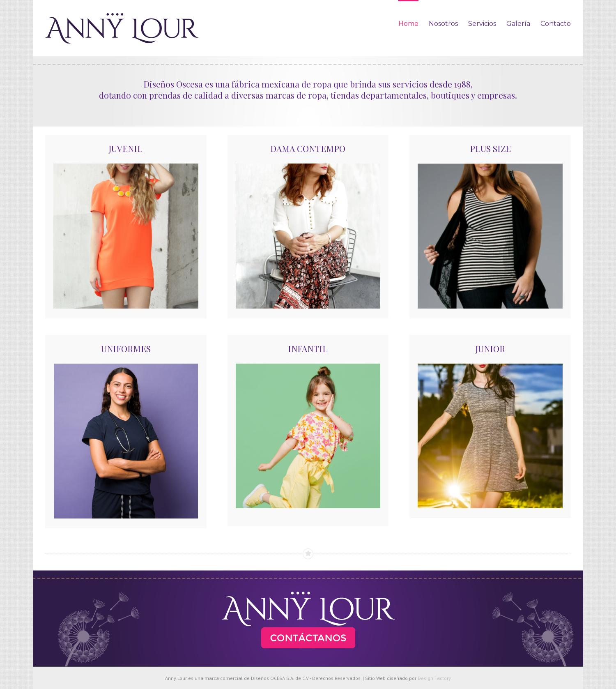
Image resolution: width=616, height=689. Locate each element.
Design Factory (434, 678)
